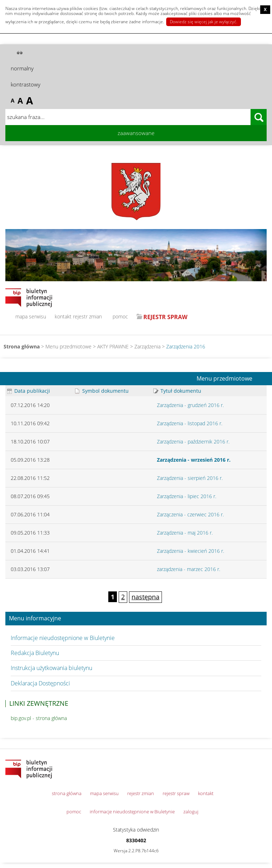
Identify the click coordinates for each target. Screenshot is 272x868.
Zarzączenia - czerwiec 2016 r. (190, 514)
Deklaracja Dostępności (40, 683)
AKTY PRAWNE (113, 346)
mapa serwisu (31, 316)
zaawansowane (136, 133)
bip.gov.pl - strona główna (39, 718)
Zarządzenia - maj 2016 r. (185, 533)
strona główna (67, 793)
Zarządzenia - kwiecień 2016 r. (191, 551)
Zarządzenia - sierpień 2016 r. (190, 478)
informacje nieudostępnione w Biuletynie (132, 812)
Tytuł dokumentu (177, 391)
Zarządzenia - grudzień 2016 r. (190, 405)
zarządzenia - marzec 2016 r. (189, 569)
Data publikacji (29, 391)
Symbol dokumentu (102, 391)
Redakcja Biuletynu (35, 653)
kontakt (63, 316)
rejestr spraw (176, 793)
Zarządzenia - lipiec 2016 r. (187, 496)
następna (145, 597)
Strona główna (22, 346)
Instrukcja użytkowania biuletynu (51, 668)
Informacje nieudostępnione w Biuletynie (63, 638)
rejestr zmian (87, 316)
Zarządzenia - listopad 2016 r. (190, 423)
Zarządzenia (147, 346)
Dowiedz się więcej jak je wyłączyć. (204, 22)
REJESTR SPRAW (165, 317)
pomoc (120, 316)
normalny (22, 68)
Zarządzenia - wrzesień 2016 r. (194, 460)
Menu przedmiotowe (224, 379)
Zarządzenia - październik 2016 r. (193, 442)
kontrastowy (26, 84)
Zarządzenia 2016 (186, 346)
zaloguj (191, 812)
